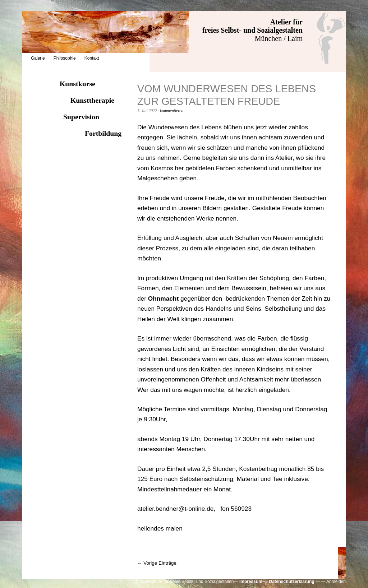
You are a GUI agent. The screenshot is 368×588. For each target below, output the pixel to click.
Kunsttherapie (92, 100)
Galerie (38, 58)
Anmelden (336, 582)
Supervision (81, 117)
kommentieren (172, 111)
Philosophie (65, 58)
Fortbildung (103, 133)
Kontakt (92, 58)
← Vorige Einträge (157, 563)
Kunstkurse (77, 84)
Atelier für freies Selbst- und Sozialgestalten (252, 26)
